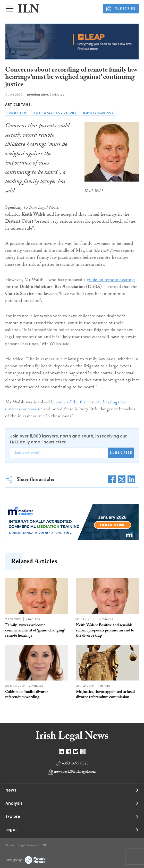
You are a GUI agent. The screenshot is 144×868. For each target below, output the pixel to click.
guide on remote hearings (111, 280)
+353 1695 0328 (75, 764)
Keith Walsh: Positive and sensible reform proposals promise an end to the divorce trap (105, 631)
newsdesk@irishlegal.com (75, 772)
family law (17, 113)
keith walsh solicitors (55, 113)
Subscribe (121, 453)
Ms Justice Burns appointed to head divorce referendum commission (105, 695)
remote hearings (99, 113)
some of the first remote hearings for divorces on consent (65, 406)
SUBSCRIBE (121, 9)
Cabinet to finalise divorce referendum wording (27, 695)
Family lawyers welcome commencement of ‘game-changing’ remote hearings (35, 631)
